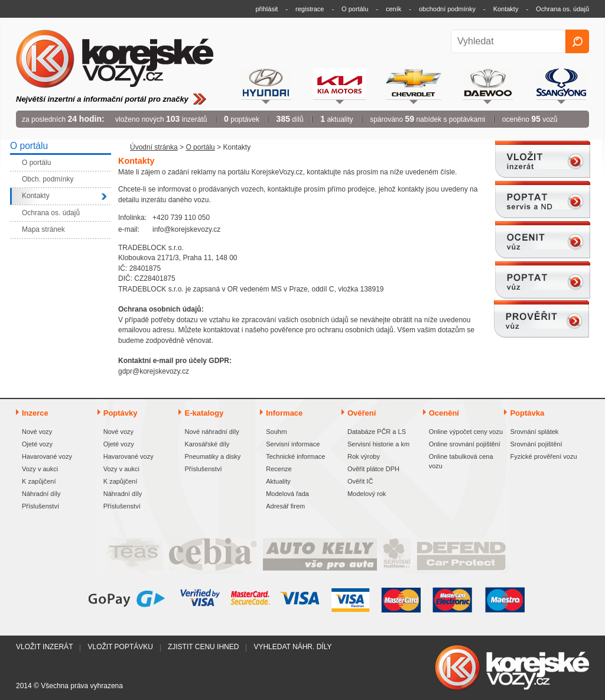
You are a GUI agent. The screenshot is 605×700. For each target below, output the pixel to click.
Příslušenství (40, 506)
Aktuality (278, 481)
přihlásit (267, 9)
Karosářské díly (207, 444)
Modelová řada (287, 494)
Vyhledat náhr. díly (292, 647)
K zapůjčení (39, 481)
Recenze (279, 469)
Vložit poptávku (120, 647)
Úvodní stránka (154, 147)
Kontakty (506, 9)
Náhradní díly (41, 494)
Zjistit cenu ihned (203, 647)
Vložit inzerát (44, 647)
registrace (310, 9)
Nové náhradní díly (212, 432)
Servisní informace (293, 444)
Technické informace (295, 456)
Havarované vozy (47, 456)
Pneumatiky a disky (212, 456)
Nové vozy (37, 432)
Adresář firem (285, 506)
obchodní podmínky (447, 9)
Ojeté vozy (37, 444)
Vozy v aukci (40, 469)
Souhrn (276, 432)
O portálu (355, 9)
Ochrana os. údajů (562, 9)
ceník (393, 9)
